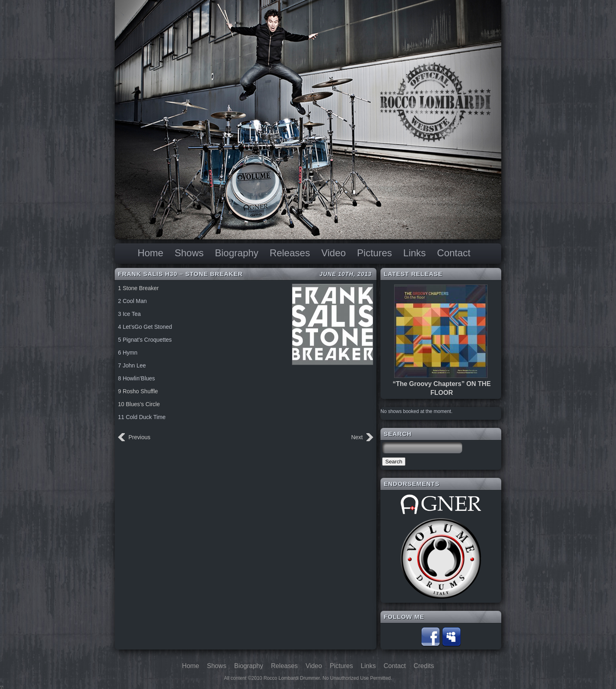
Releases (290, 253)
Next (357, 437)
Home (151, 253)
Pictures (375, 253)
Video (334, 253)
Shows (189, 253)
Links (415, 253)
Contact (454, 253)
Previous (139, 437)
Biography (237, 253)
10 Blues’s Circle (139, 404)
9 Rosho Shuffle (138, 391)
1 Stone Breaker (138, 288)
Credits (424, 666)
